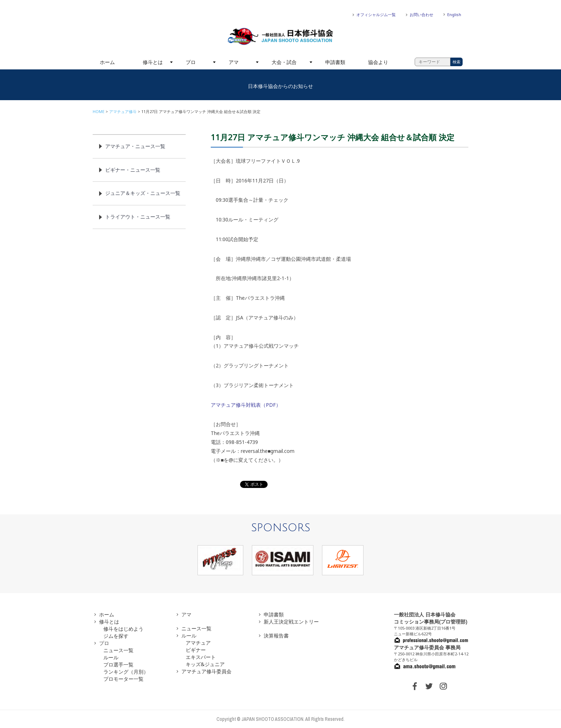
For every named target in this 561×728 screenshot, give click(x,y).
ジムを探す (116, 636)
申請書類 (335, 62)
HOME (99, 111)
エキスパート (201, 657)
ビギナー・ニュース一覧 (133, 170)
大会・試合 (284, 62)
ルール (111, 657)
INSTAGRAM (443, 686)
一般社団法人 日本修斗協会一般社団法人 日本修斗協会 (280, 36)
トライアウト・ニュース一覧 (138, 217)
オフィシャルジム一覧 (376, 14)
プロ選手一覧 (118, 665)
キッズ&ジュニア (205, 664)
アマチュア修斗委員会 (206, 671)
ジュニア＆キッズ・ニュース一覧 (143, 193)
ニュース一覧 (118, 650)
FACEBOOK (415, 686)
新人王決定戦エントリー (291, 622)
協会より (378, 62)
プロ (191, 62)
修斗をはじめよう (123, 629)
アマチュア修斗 (123, 111)
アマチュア (198, 643)
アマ (234, 62)
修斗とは (153, 62)
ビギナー (196, 650)
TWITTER (429, 686)
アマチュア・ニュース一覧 (135, 146)
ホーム (107, 62)
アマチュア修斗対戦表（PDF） (246, 405)
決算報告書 (276, 636)
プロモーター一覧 (123, 679)
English (454, 14)
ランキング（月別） (126, 672)
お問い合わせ (421, 14)
